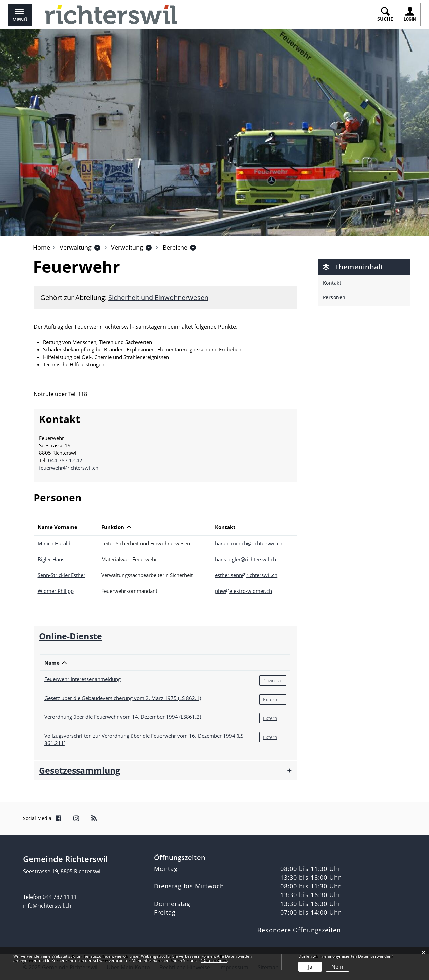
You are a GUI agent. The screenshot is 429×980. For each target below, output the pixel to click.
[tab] (166, 636)
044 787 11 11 (60, 897)
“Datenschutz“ (214, 961)
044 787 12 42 (65, 460)
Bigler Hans (51, 559)
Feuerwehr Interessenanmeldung (83, 679)
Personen (334, 297)
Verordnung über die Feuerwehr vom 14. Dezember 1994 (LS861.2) (123, 717)
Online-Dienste (70, 636)
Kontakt (332, 283)
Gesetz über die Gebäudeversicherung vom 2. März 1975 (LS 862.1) (123, 698)
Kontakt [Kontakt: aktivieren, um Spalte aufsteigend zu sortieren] (225, 527)
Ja (310, 967)
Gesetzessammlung (80, 770)
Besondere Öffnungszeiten (299, 930)
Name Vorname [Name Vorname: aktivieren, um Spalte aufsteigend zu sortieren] (58, 527)
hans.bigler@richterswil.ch (245, 559)
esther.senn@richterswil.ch (246, 575)
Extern (275, 699)
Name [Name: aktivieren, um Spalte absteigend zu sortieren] (52, 663)
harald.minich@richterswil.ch (249, 543)
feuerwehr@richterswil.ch (69, 468)
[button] (76, 247)
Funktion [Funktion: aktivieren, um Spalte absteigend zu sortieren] (113, 527)
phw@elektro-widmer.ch (243, 591)
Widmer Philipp (56, 591)
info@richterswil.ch (47, 906)
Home (42, 247)
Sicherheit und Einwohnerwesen (158, 297)
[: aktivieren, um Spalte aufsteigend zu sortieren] (273, 663)
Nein (337, 967)
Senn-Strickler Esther (62, 575)
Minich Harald (54, 543)
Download (274, 680)
